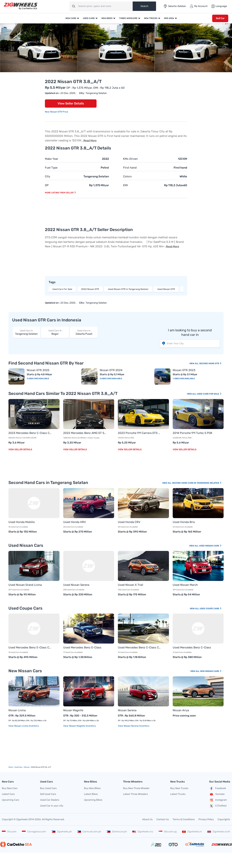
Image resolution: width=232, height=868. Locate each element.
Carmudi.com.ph (89, 832)
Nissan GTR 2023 (184, 370)
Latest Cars (8, 794)
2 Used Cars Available (111, 379)
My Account (199, 6)
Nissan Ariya (181, 710)
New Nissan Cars (211, 671)
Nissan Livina (17, 710)
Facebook (218, 788)
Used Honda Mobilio (22, 522)
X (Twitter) (218, 806)
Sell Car (220, 18)
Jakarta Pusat (84, 332)
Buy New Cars (10, 788)
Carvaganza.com (34, 832)
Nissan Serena (127, 710)
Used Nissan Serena (76, 585)
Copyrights (224, 819)
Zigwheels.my (143, 832)
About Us (147, 819)
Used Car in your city (52, 806)
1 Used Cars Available (184, 379)
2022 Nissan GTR (90, 289)
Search (144, 6)
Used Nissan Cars (210, 546)
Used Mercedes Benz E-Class (82, 647)
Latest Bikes (91, 794)
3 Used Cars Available (38, 379)
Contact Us (163, 819)
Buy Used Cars (48, 788)
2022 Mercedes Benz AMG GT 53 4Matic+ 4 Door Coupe (85, 433)
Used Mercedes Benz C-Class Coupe (140, 647)
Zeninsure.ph (117, 832)
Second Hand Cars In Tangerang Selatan (197, 483)
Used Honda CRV (129, 522)
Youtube (217, 794)
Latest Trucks (178, 794)
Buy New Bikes (92, 788)
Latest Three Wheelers (136, 794)
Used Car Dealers (50, 800)
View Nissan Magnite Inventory (80, 726)
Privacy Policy (206, 819)
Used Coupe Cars (211, 609)
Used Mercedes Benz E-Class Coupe (30, 647)
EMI (125, 185)
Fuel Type (51, 168)
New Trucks (151, 18)
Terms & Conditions (184, 819)
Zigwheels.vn (192, 832)
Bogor (55, 332)
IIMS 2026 (169, 18)
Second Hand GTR (210, 363)
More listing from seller (61, 193)
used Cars (19, 767)
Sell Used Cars (48, 794)
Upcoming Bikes (93, 800)
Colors (127, 176)
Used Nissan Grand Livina (25, 585)
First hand (130, 168)
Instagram (218, 800)
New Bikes (107, 18)
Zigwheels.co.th (219, 832)
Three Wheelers (128, 18)
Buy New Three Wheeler (136, 788)
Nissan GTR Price (59, 112)
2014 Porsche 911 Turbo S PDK (193, 433)
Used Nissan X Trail (130, 585)
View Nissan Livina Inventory (24, 726)
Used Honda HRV (75, 522)
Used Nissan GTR (166, 289)
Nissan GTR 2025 (38, 370)
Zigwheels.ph (62, 832)
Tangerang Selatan (26, 332)
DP (47, 185)
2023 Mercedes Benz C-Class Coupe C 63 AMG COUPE (30, 433)
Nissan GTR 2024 (111, 370)
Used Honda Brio (184, 522)
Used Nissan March (185, 585)
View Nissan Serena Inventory (134, 726)
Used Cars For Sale (62, 289)
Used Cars (89, 18)
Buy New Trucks (179, 788)
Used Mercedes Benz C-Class (192, 647)
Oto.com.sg (168, 832)
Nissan (27, 767)
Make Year (52, 159)
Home (11, 767)
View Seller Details (71, 103)
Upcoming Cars (11, 800)
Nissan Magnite (73, 710)
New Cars (71, 18)
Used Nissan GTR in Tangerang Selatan (128, 289)
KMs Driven (130, 159)
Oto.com (9, 832)
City (48, 176)
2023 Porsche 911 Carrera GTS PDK (140, 433)
